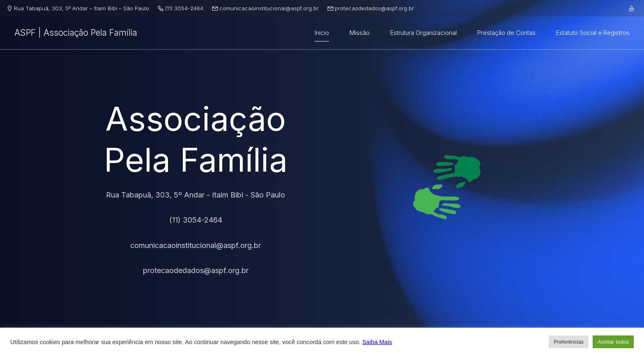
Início (322, 33)
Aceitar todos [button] (613, 342)
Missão (360, 33)
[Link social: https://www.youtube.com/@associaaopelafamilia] (632, 8)
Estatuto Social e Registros (593, 33)
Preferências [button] (569, 342)
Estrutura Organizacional (423, 33)
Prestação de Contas (506, 33)
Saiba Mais (377, 342)
